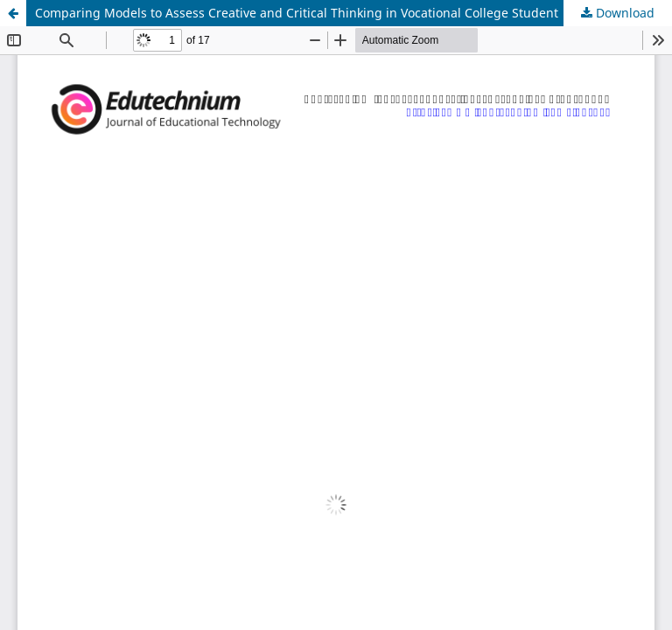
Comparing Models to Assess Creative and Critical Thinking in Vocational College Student (297, 13)
